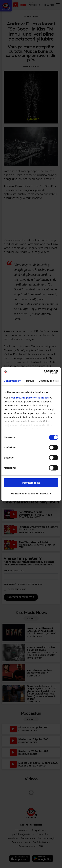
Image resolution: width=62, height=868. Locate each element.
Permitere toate (31, 483)
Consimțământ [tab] (12, 381)
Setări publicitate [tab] (49, 381)
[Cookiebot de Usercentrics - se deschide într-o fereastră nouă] (44, 372)
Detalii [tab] (30, 381)
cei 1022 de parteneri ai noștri (30, 398)
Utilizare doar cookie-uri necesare (31, 494)
